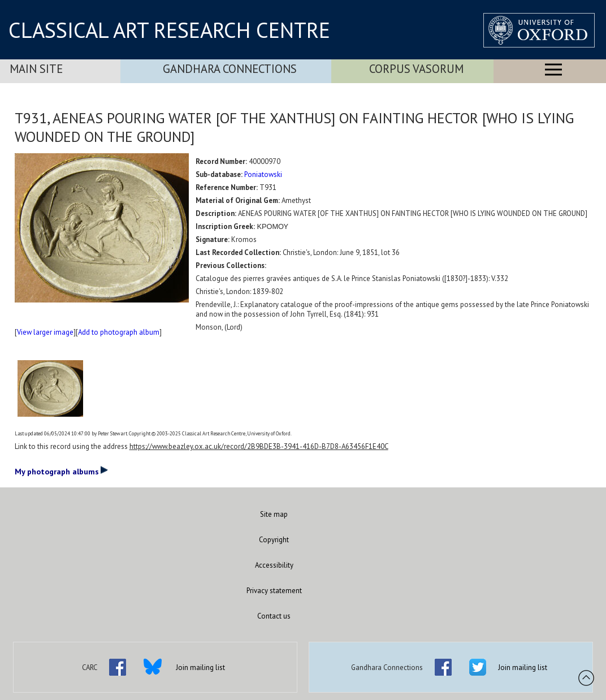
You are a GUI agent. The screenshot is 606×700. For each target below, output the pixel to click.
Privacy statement (274, 591)
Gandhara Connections (230, 69)
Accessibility (274, 565)
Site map (274, 514)
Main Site (36, 69)
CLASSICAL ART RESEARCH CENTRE (169, 30)
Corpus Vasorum (416, 69)
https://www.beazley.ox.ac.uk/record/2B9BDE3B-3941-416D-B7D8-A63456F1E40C (259, 446)
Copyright (274, 540)
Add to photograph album (119, 332)
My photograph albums (61, 471)
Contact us (274, 616)
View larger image (45, 332)
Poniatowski (263, 174)
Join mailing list (200, 667)
